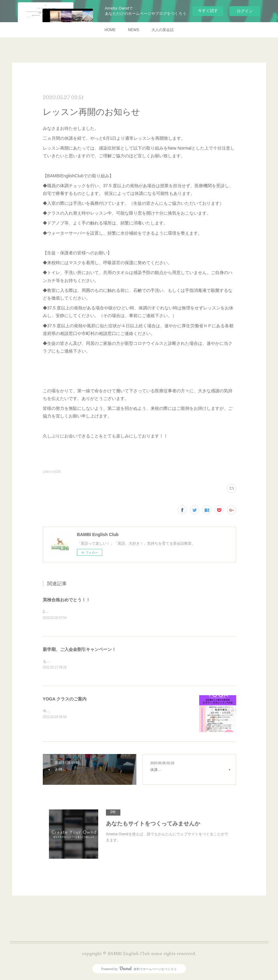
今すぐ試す (208, 11)
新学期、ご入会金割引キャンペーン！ (79, 650)
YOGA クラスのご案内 (65, 700)
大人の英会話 (163, 30)
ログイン (245, 11)
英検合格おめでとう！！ (66, 600)
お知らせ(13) (52, 472)
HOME (110, 30)
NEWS (134, 30)
